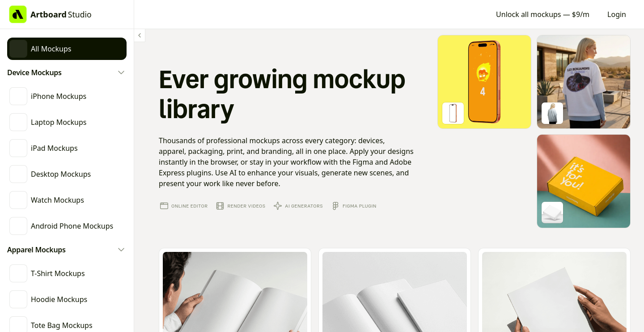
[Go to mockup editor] (484, 82)
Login (617, 14)
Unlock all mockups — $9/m (543, 14)
